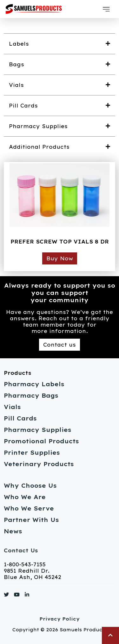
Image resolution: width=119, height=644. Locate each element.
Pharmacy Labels (34, 384)
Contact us (60, 345)
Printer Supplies (32, 453)
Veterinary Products (39, 464)
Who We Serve (29, 508)
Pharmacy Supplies (38, 430)
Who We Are (25, 497)
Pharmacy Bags (31, 396)
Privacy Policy (60, 619)
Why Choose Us (30, 486)
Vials (12, 407)
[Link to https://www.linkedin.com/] (27, 596)
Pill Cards (20, 418)
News (13, 531)
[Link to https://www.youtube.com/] (17, 596)
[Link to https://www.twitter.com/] (6, 596)
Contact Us (21, 550)
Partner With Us (31, 520)
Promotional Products (41, 441)
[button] (106, 9)
